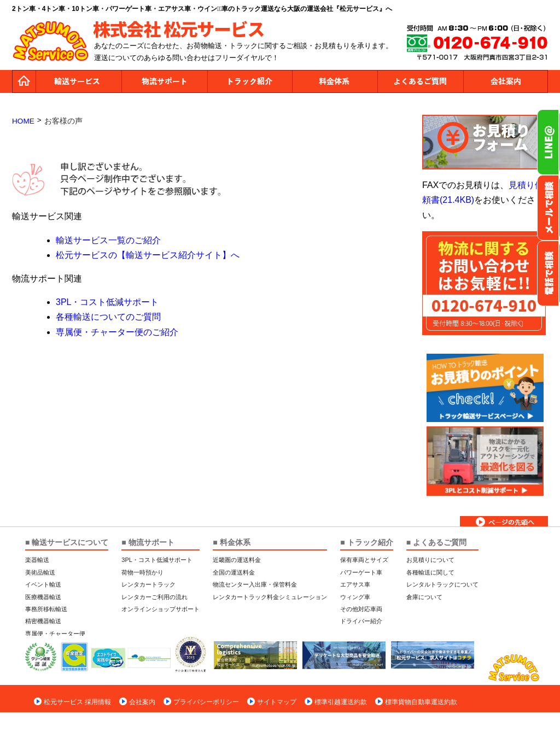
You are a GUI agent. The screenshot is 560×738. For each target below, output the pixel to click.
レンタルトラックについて (442, 584)
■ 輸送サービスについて (67, 542)
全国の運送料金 (234, 572)
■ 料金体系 (231, 542)
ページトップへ (504, 521)
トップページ (24, 81)
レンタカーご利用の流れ (154, 597)
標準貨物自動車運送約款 (421, 702)
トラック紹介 (249, 81)
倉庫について (424, 597)
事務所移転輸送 (46, 609)
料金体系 (335, 81)
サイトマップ (277, 702)
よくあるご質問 (420, 81)
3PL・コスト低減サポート (107, 302)
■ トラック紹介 (366, 542)
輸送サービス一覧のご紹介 (108, 240)
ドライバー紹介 (361, 621)
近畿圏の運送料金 (237, 560)
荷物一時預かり (142, 572)
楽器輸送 (37, 560)
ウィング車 (355, 597)
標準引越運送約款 (341, 702)
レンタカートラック (148, 584)
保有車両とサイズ (364, 560)
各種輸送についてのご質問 (108, 317)
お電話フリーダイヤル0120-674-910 (549, 273)
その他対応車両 (361, 609)
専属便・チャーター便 (55, 634)
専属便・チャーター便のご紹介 (117, 332)
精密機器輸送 (43, 621)
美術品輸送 (40, 572)
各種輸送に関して (430, 572)
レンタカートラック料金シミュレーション (270, 597)
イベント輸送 (43, 584)
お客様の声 (63, 121)
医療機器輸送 (43, 597)
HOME (23, 121)
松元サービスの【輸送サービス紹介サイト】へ (148, 255)
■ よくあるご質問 (436, 542)
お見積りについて (430, 560)
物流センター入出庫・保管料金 (255, 584)
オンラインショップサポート (161, 609)
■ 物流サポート (148, 542)
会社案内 (505, 81)
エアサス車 (355, 584)
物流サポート (164, 81)
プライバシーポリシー (206, 702)
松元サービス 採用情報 (77, 702)
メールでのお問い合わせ (549, 208)
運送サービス (79, 81)
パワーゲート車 (361, 572)
